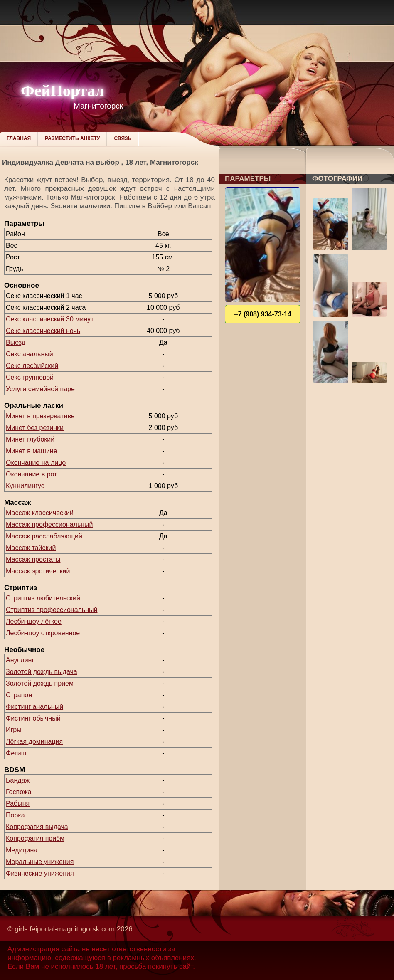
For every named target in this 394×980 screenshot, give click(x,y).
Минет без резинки (35, 428)
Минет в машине (32, 451)
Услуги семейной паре (40, 389)
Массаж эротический (38, 571)
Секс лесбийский (32, 366)
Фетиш (16, 753)
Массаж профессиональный (49, 525)
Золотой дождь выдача (42, 672)
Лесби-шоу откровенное (43, 633)
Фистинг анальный (34, 707)
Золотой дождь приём (40, 683)
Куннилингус (25, 486)
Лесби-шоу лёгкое (34, 621)
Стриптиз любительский (43, 598)
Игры (14, 730)
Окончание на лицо (36, 463)
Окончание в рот (31, 474)
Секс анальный (30, 354)
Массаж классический (40, 513)
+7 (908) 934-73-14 (262, 314)
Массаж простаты (33, 559)
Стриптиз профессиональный (52, 610)
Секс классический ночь (43, 331)
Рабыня (18, 804)
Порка (15, 815)
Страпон (19, 695)
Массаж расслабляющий (44, 536)
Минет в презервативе (40, 416)
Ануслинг (20, 660)
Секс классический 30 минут (50, 319)
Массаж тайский (31, 548)
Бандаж (18, 780)
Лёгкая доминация (34, 742)
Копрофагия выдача (37, 827)
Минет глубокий (30, 439)
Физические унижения (40, 873)
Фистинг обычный (33, 718)
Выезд (16, 342)
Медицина (22, 850)
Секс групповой (30, 377)
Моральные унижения (40, 862)
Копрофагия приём (35, 838)
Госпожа (18, 792)
